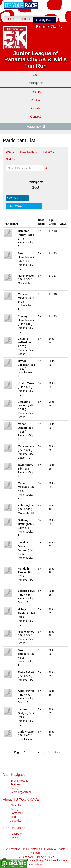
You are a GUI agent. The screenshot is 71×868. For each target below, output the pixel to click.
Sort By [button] (12, 159)
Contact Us (17, 813)
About (36, 75)
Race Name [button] (29, 152)
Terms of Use (25, 857)
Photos (36, 100)
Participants (36, 83)
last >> (56, 752)
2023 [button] (10, 152)
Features (16, 784)
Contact (35, 116)
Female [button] (49, 152)
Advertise (16, 821)
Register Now (35, 127)
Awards (35, 108)
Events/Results (19, 781)
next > (46, 752)
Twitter (14, 838)
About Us (16, 805)
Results (35, 92)
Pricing (14, 788)
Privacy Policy (46, 857)
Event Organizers (21, 792)
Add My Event (45, 20)
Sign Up (25, 19)
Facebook (16, 834)
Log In (10, 19)
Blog (13, 817)
